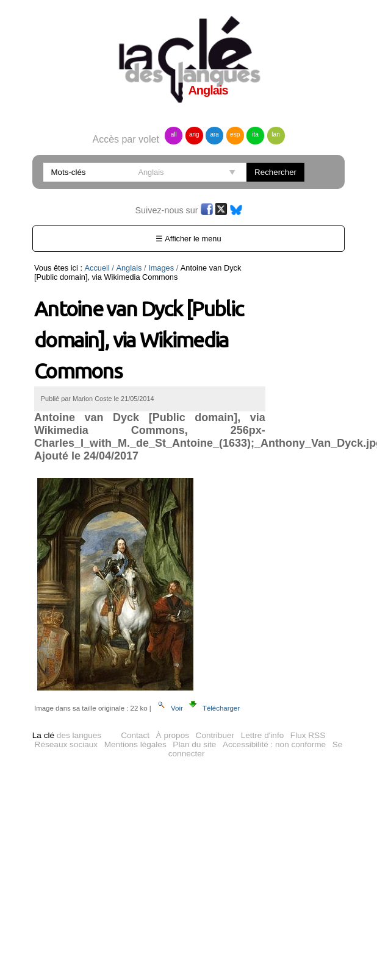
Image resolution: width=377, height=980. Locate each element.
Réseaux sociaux (66, 744)
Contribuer (215, 735)
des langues (67, 735)
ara (214, 134)
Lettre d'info (263, 735)
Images (161, 268)
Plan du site (194, 744)
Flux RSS (308, 735)
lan (275, 134)
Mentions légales (135, 744)
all (174, 134)
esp (235, 134)
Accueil (97, 268)
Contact (135, 735)
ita (255, 134)
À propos (173, 735)
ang (194, 134)
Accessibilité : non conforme (274, 744)
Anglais (129, 268)
